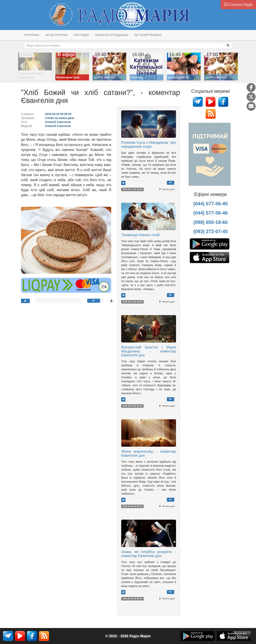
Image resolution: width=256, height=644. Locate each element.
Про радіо (81, 35)
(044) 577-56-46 (210, 213)
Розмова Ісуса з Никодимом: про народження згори (149, 145)
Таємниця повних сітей (140, 235)
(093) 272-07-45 (210, 231)
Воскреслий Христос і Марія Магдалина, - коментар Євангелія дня (149, 351)
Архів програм (56, 35)
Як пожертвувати (148, 35)
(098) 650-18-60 (210, 222)
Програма (32, 35)
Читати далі (167, 189)
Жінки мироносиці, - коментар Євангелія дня (149, 453)
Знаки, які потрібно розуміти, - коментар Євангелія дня (149, 554)
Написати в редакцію (111, 35)
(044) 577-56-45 (210, 204)
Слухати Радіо (238, 4)
